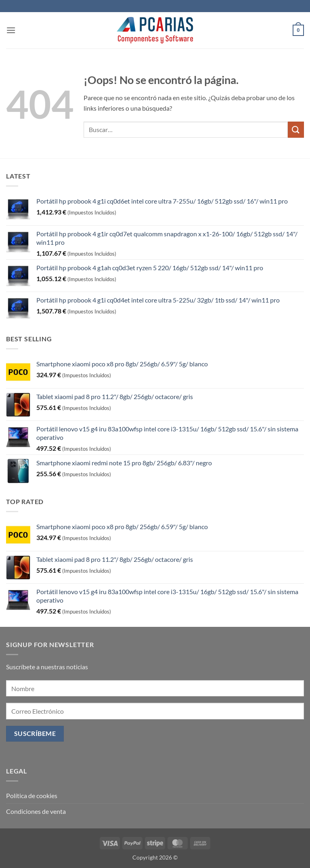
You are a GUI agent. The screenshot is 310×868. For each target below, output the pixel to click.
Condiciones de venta (36, 811)
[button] (11, 30)
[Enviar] (296, 129)
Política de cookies (32, 795)
